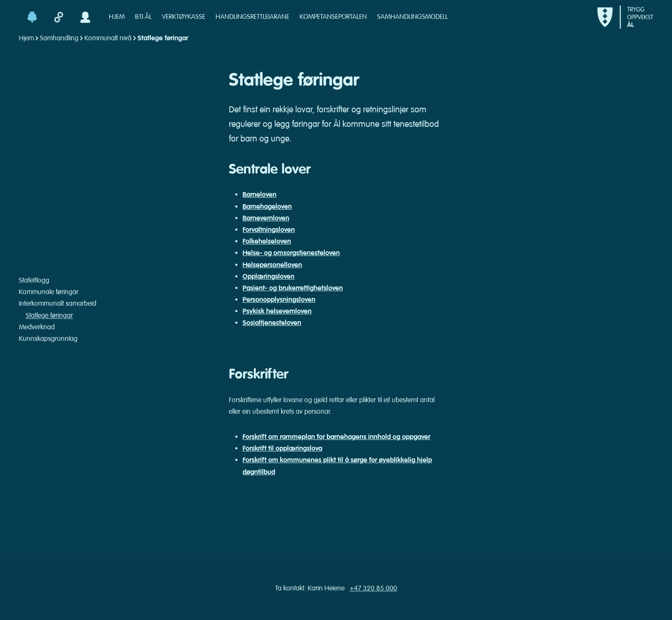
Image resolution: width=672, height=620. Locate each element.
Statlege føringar (49, 316)
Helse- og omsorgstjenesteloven (291, 253)
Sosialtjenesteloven (272, 323)
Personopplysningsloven (279, 300)
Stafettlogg (34, 280)
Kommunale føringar (49, 292)
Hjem (26, 38)
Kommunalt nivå (108, 38)
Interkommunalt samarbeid (58, 304)
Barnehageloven (267, 207)
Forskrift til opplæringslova (282, 448)
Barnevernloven (266, 218)
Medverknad (37, 327)
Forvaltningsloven (269, 230)
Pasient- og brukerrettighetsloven (293, 288)
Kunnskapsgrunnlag (48, 339)
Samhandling (59, 38)
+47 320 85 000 (373, 588)
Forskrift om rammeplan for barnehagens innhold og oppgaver (336, 437)
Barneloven (259, 195)
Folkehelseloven (267, 241)
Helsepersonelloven (272, 265)
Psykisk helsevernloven (277, 311)
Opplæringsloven (268, 277)
